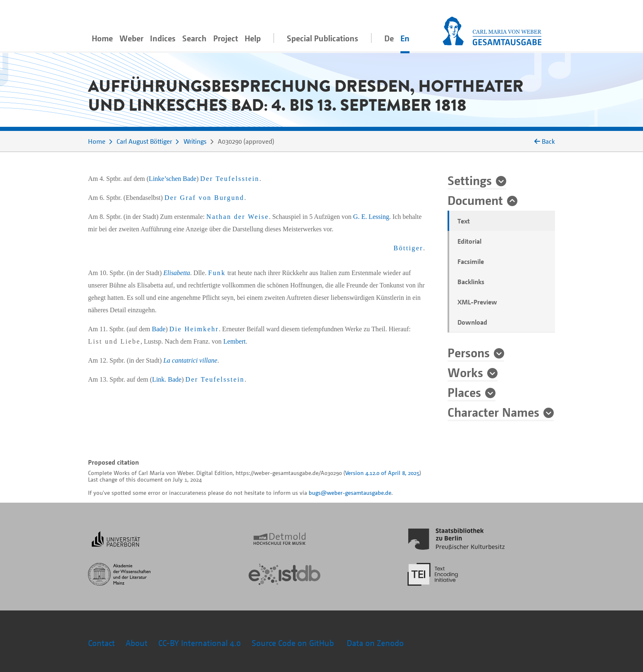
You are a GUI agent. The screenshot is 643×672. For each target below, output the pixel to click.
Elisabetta (177, 273)
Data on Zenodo (375, 643)
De (389, 38)
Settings (470, 180)
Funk (217, 273)
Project (226, 38)
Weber (131, 38)
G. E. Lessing (371, 217)
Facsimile (471, 261)
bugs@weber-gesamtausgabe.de (350, 493)
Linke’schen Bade (173, 179)
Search (194, 38)
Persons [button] (469, 352)
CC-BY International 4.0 (200, 643)
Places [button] (464, 392)
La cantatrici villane (190, 360)
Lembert (234, 341)
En (405, 38)
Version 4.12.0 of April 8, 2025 (382, 473)
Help (253, 38)
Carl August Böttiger (144, 141)
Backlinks (471, 282)
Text (464, 221)
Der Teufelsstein (230, 179)
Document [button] (475, 200)
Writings (195, 141)
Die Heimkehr (194, 329)
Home (102, 38)
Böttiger (408, 248)
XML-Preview (477, 302)
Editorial (469, 241)
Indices (163, 38)
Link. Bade (167, 379)
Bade (159, 329)
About (137, 643)
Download (472, 322)
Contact (101, 643)
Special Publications (323, 38)
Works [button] (465, 372)
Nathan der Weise (237, 217)
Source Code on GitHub (294, 643)
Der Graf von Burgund (204, 198)
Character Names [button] (493, 412)
